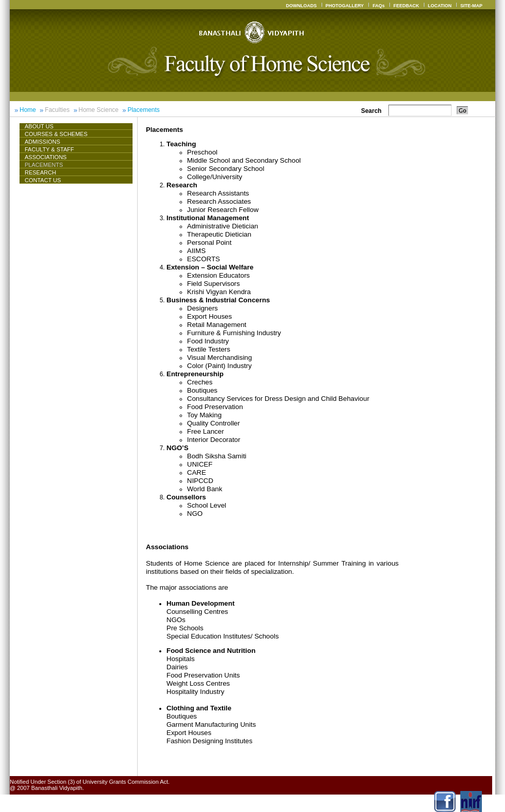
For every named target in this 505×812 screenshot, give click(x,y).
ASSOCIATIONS (46, 157)
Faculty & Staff (49, 149)
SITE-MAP (471, 6)
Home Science (99, 110)
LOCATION (440, 6)
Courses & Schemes (56, 134)
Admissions (42, 142)
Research (40, 172)
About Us (43, 126)
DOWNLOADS (302, 6)
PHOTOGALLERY (345, 6)
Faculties (57, 110)
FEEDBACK (406, 6)
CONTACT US (43, 180)
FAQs (379, 6)
